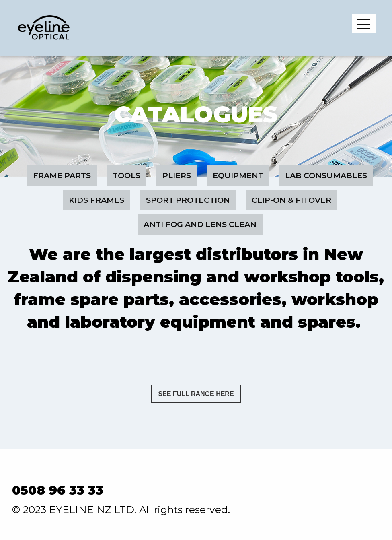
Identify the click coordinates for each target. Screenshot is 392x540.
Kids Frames (96, 200)
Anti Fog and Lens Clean (200, 224)
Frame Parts (62, 175)
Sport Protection (188, 200)
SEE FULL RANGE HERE (196, 394)
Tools (126, 175)
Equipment (238, 175)
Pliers (177, 175)
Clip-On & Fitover (291, 200)
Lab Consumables (326, 175)
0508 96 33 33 (58, 490)
